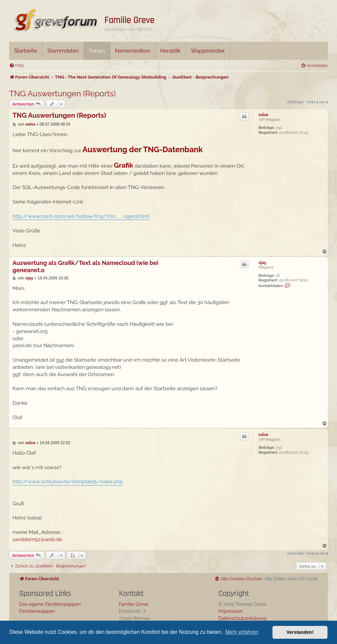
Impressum (231, 611)
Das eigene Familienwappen (50, 604)
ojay (262, 263)
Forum (97, 51)
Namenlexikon (133, 51)
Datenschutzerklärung (242, 618)
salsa (263, 115)
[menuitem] (16, 66)
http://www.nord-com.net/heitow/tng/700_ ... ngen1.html (81, 216)
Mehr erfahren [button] (242, 632)
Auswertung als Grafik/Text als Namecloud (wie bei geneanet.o (85, 267)
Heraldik (170, 51)
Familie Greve (129, 20)
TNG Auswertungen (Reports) (63, 94)
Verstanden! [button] (300, 632)
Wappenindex (208, 51)
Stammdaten (63, 51)
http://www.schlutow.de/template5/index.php (68, 481)
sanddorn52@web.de (37, 539)
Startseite (26, 51)
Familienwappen (37, 611)
